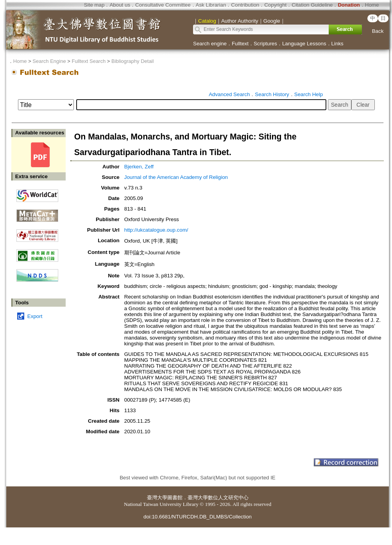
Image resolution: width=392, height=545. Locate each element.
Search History (272, 94)
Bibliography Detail (132, 61)
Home (372, 5)
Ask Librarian (211, 5)
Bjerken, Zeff (139, 167)
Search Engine (49, 61)
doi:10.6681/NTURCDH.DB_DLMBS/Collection (198, 517)
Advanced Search (229, 94)
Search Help (309, 94)
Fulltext (240, 44)
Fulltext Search (89, 61)
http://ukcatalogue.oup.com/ (156, 230)
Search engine (210, 44)
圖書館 (175, 498)
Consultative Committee (163, 5)
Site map (94, 5)
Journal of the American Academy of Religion (176, 177)
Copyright (275, 5)
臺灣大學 (157, 498)
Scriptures (265, 44)
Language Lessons (304, 44)
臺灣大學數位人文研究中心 (218, 498)
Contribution (245, 5)
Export (35, 316)
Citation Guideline (312, 5)
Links (337, 44)
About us (120, 5)
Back (378, 31)
